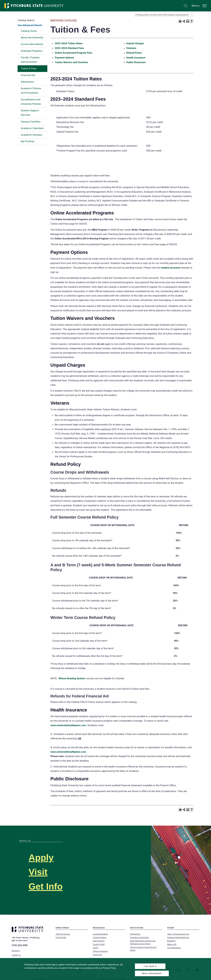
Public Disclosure (136, 62)
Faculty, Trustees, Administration (30, 60)
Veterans (131, 48)
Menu (196, 6)
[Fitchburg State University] (34, 6)
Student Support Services (30, 113)
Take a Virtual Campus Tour (178, 934)
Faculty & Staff (99, 944)
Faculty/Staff (61, 937)
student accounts (170, 268)
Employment (135, 934)
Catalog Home (29, 31)
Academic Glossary (32, 135)
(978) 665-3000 (20, 945)
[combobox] (164, 15)
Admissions (27, 82)
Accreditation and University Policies (31, 102)
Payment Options (64, 58)
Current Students (100, 937)
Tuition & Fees (29, 68)
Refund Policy (134, 53)
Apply (42, 857)
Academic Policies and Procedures (31, 91)
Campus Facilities (31, 122)
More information (152, 973)
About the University (32, 38)
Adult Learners (99, 941)
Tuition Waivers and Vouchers (71, 62)
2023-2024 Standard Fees (69, 48)
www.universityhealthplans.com (68, 725)
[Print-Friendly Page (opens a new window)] (188, 21)
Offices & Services (63, 934)
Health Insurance (136, 58)
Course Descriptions (32, 44)
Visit (39, 872)
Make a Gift (172, 944)
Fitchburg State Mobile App (178, 937)
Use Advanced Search (30, 25)
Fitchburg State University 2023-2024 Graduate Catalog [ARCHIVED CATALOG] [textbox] (164, 15)
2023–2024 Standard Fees (78, 99)
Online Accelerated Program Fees (73, 53)
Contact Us (16, 955)
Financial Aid (28, 75)
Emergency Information (139, 937)
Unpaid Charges (135, 43)
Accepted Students (100, 934)
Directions (16, 950)
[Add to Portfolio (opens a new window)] (180, 21)
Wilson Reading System (72, 678)
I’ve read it (150, 966)
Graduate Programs (32, 51)
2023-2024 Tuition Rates (69, 43)
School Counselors (100, 951)
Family (96, 948)
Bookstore (171, 941)
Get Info (47, 886)
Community (98, 955)
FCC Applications (174, 948)
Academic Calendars (32, 128)
